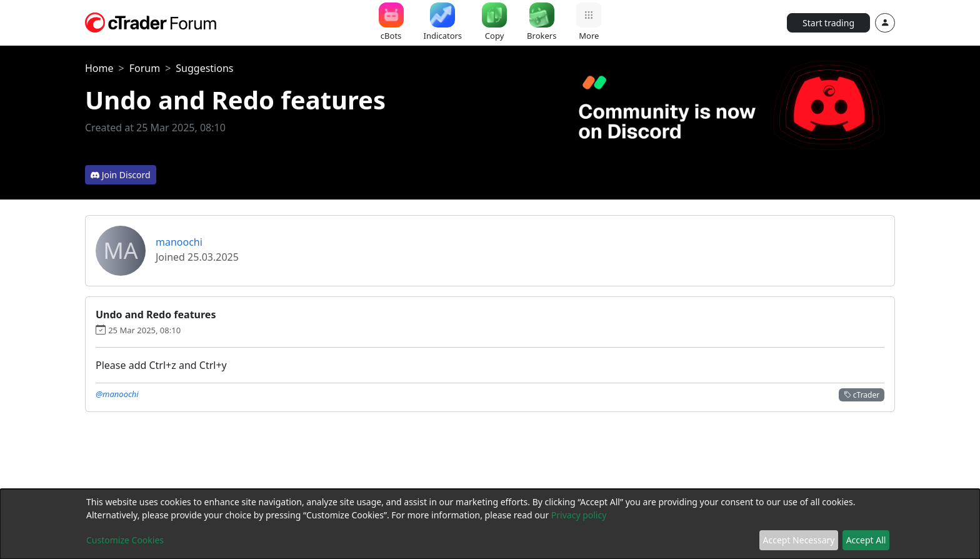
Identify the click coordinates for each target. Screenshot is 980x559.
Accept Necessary (799, 540)
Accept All (866, 540)
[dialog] (490, 524)
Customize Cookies (125, 540)
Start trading (828, 23)
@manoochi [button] (117, 394)
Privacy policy (579, 515)
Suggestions (204, 68)
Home (99, 68)
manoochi (179, 242)
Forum (145, 68)
